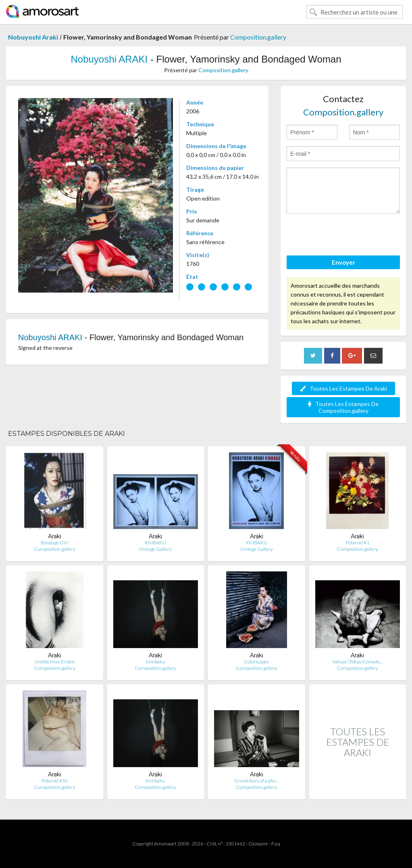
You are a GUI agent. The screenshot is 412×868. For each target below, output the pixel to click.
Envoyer (343, 262)
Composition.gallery (258, 37)
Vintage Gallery (155, 549)
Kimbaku (155, 662)
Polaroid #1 (358, 543)
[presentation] (348, 236)
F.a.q (276, 844)
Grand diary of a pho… (257, 781)
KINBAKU (155, 543)
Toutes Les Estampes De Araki (343, 388)
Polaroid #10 (55, 781)
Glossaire (258, 844)
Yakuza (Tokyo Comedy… (358, 662)
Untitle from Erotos (55, 662)
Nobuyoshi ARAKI (109, 59)
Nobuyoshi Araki (33, 37)
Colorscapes (256, 662)
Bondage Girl (54, 543)
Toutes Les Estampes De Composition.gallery (343, 407)
